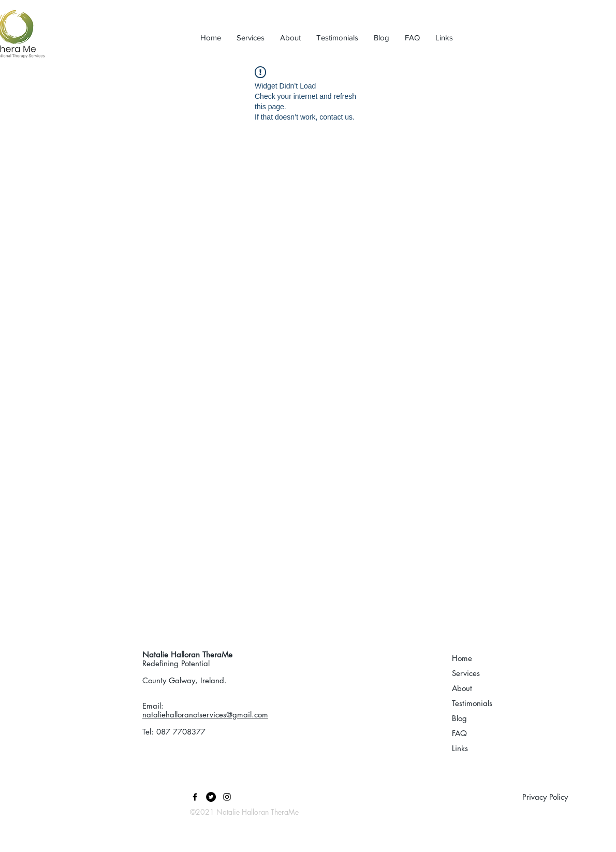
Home (462, 658)
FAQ (459, 733)
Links (460, 748)
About (462, 688)
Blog (459, 718)
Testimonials (472, 703)
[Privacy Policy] (569, 797)
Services (466, 673)
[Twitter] (211, 797)
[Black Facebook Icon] (195, 797)
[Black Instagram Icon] (227, 797)
